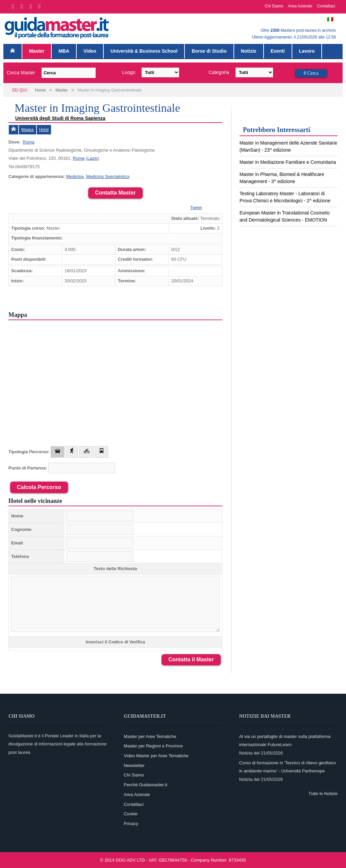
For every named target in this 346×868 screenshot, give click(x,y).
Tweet (196, 208)
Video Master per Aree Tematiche (156, 756)
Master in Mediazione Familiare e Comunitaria (288, 162)
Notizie (249, 51)
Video (90, 51)
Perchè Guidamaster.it (145, 785)
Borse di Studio (209, 51)
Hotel (44, 130)
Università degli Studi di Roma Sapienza (60, 118)
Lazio (92, 158)
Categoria (219, 72)
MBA (64, 51)
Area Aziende (300, 6)
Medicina (75, 176)
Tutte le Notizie (323, 794)
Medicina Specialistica (108, 176)
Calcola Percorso (39, 487)
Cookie (130, 814)
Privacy (131, 824)
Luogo (129, 72)
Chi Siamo (274, 6)
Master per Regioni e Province (153, 746)
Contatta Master (115, 193)
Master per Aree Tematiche (150, 736)
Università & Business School (144, 51)
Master (37, 51)
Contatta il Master (191, 659)
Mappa (28, 130)
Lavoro (307, 51)
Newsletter (134, 765)
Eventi (278, 51)
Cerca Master (21, 73)
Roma (29, 142)
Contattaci (326, 6)
